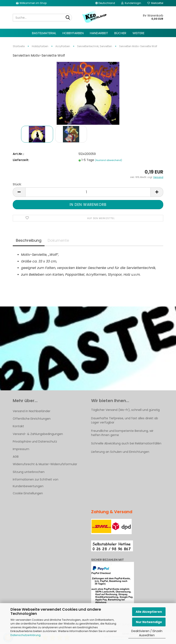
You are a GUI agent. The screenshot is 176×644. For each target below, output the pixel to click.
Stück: (17, 184)
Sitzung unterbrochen (29, 472)
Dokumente (58, 240)
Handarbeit (99, 33)
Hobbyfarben (73, 33)
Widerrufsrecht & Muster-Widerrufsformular (45, 464)
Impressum (21, 449)
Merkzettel (155, 3)
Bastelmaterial (44, 33)
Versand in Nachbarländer (32, 411)
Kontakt (18, 426)
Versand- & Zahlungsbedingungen (38, 434)
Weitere (138, 33)
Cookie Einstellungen (28, 493)
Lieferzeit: (21, 160)
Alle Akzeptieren (149, 612)
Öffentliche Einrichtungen (32, 419)
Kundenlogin (131, 3)
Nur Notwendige (149, 622)
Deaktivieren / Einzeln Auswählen (147, 633)
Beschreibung (29, 240)
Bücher (120, 33)
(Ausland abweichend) (108, 160)
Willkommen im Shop (31, 3)
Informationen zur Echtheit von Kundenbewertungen (36, 483)
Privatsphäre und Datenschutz (35, 441)
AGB (16, 457)
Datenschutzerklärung (26, 635)
